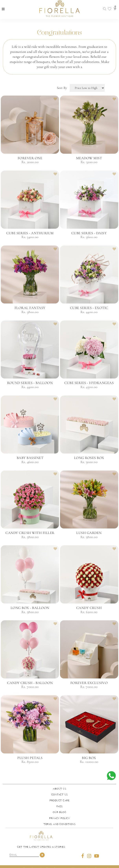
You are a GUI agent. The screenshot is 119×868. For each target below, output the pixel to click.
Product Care (59, 800)
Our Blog (59, 812)
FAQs (60, 806)
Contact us (60, 795)
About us (59, 789)
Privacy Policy (59, 818)
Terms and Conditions (59, 824)
